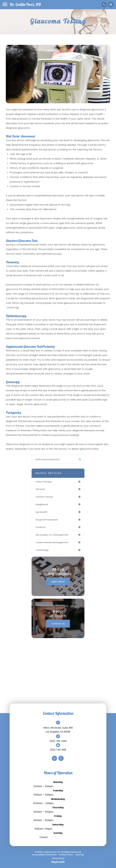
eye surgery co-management (52, 535)
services (40, 489)
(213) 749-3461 (58, 741)
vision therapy (44, 482)
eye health (41, 512)
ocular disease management (52, 542)
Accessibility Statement (44, 855)
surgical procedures (47, 520)
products (41, 527)
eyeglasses (42, 504)
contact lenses (44, 497)
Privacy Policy (66, 855)
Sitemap (80, 855)
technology (42, 550)
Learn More (58, 581)
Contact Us (58, 624)
